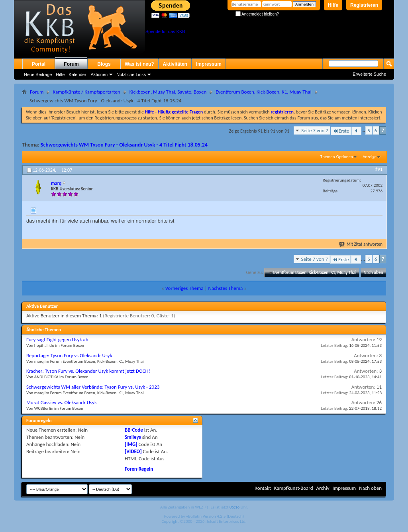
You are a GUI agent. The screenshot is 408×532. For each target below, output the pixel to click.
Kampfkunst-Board (294, 488)
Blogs (104, 64)
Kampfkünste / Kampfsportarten (86, 92)
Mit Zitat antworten (361, 244)
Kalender (77, 74)
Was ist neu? (139, 64)
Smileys (133, 437)
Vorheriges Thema (184, 288)
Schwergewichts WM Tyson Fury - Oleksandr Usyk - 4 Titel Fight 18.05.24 (124, 145)
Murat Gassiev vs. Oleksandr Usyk (62, 402)
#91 (379, 169)
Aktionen (99, 74)
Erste (341, 131)
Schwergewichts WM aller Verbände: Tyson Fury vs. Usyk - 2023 (93, 387)
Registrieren (364, 5)
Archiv (323, 488)
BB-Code (134, 430)
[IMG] (131, 444)
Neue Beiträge (38, 74)
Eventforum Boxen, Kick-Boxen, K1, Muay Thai (263, 92)
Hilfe (333, 5)
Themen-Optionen (337, 157)
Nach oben (373, 273)
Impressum (209, 64)
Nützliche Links (131, 74)
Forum (71, 64)
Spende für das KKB (165, 31)
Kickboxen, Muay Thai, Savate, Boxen (168, 92)
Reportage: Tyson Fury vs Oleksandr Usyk (69, 355)
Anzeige (370, 157)
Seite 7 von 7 (315, 130)
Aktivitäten (175, 64)
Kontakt (263, 488)
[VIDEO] (133, 451)
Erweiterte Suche (369, 74)
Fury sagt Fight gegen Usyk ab (57, 339)
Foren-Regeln (139, 469)
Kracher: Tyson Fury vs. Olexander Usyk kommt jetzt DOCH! (88, 371)
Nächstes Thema (225, 288)
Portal (39, 64)
